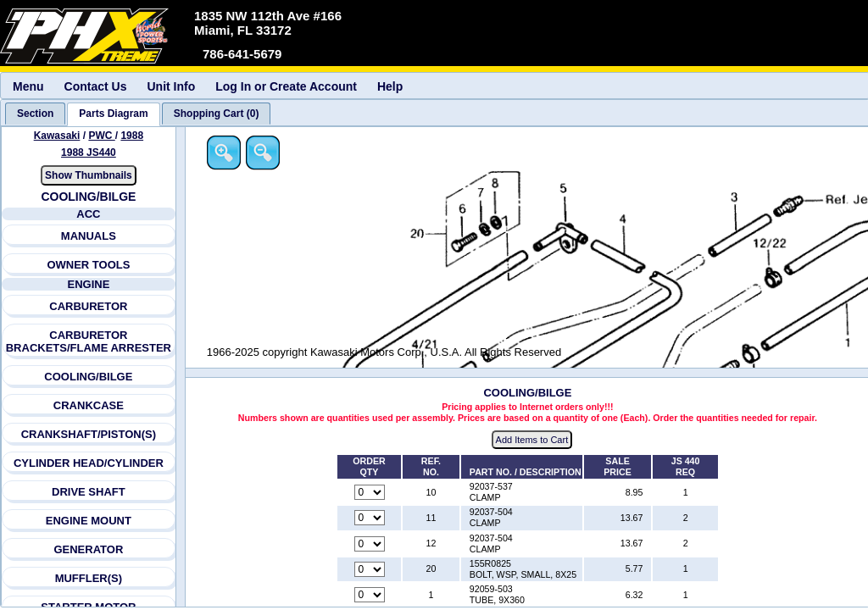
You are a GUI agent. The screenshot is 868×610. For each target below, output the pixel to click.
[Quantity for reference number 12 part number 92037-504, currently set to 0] (370, 544)
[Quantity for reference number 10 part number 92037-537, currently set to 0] (370, 492)
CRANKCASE (89, 405)
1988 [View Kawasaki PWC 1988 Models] (132, 136)
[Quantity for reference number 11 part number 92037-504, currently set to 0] (370, 518)
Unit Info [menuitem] (171, 86)
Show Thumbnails (89, 175)
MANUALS (89, 236)
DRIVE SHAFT (89, 492)
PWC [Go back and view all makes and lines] (101, 136)
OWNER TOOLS (88, 265)
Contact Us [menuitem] (96, 86)
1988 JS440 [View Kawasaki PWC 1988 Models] (89, 152)
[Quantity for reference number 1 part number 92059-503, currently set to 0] (370, 595)
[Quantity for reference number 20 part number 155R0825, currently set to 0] (370, 569)
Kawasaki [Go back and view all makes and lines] (57, 136)
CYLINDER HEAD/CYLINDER (89, 463)
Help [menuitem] (390, 86)
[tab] (35, 114)
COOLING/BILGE (88, 377)
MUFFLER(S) (89, 578)
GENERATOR (88, 549)
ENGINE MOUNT (89, 521)
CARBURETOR (88, 306)
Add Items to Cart (532, 440)
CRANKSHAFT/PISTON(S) (89, 434)
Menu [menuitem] (28, 86)
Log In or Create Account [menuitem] (286, 86)
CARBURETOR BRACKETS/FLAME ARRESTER (89, 341)
